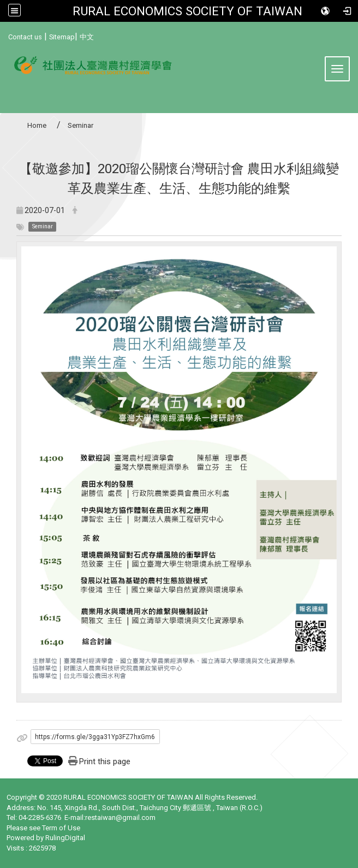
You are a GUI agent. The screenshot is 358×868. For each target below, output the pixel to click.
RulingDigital (65, 838)
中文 (87, 37)
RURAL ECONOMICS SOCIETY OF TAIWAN (187, 11)
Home (37, 125)
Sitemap (62, 37)
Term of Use (61, 828)
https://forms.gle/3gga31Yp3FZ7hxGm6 (95, 737)
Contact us (25, 37)
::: (4, 35)
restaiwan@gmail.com (120, 817)
